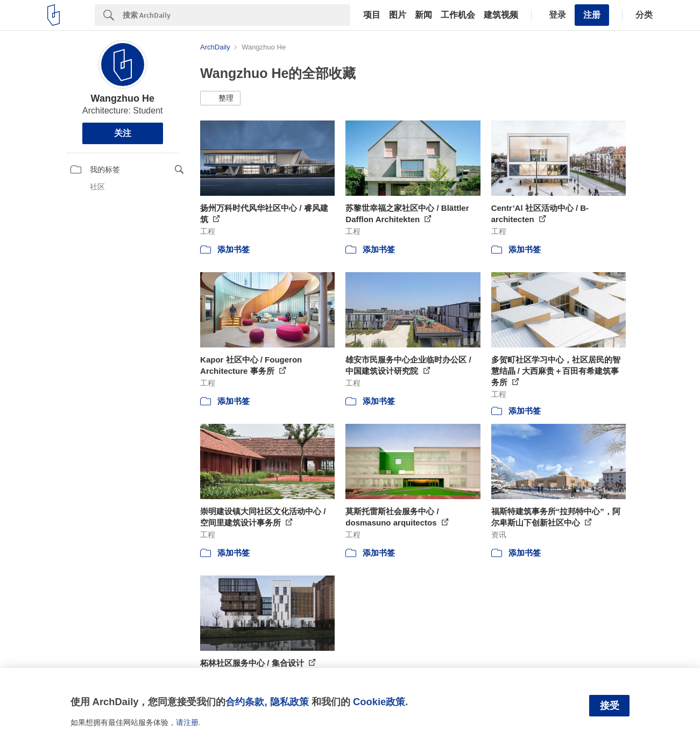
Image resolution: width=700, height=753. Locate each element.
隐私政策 (289, 702)
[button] (220, 98)
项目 (372, 15)
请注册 (187, 722)
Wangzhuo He (123, 98)
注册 (592, 15)
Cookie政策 (379, 702)
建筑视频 (501, 15)
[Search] (236, 15)
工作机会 (458, 15)
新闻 (423, 15)
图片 (398, 15)
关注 (123, 133)
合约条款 (245, 702)
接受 (610, 706)
